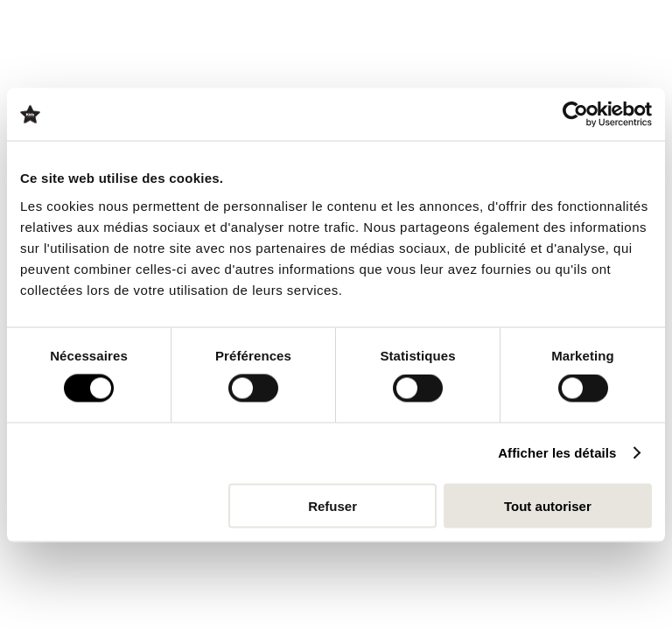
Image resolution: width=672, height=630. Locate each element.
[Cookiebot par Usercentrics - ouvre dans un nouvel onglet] (575, 115)
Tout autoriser (548, 505)
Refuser (332, 505)
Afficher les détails (557, 453)
